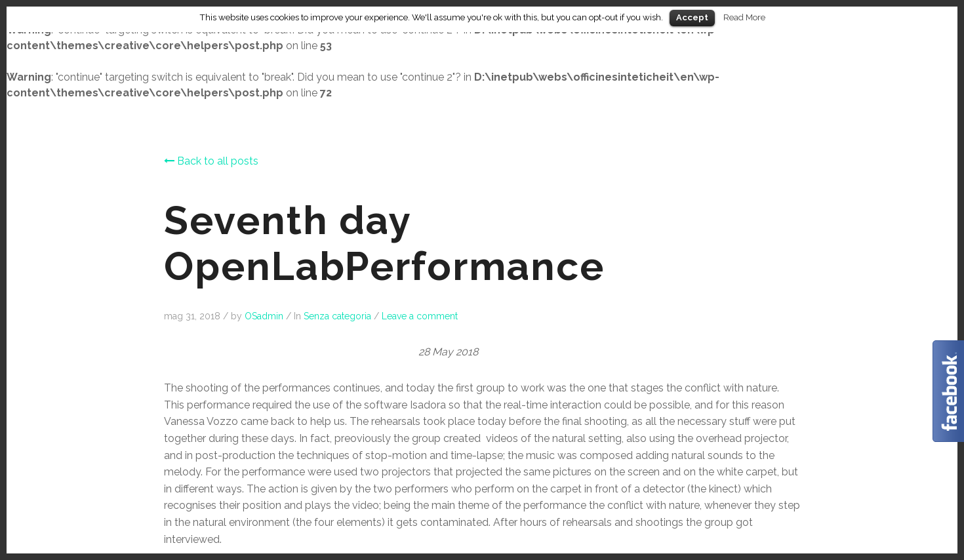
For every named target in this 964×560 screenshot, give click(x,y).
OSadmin (264, 316)
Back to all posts (211, 161)
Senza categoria (337, 316)
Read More (744, 17)
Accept (692, 17)
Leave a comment (420, 316)
